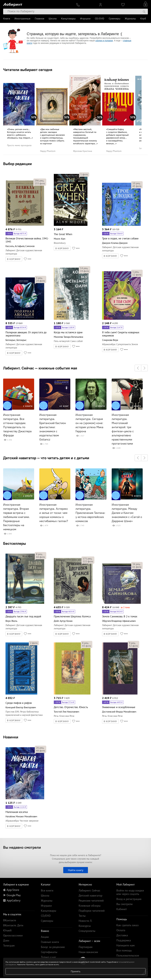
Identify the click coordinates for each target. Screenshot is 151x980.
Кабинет (122, 909)
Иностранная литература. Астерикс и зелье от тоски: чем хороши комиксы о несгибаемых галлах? (54, 513)
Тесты (82, 916)
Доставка (122, 935)
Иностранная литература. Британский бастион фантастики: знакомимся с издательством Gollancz (53, 427)
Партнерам (86, 947)
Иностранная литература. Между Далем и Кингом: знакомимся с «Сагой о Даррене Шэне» (127, 513)
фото (40, 183)
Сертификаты (49, 952)
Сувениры (115, 19)
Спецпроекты (87, 931)
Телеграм (9, 946)
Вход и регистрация (129, 899)
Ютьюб (7, 930)
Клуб (143, 19)
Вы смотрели (124, 904)
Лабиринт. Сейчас (89, 890)
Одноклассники (13, 935)
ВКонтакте (10, 920)
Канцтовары (68, 19)
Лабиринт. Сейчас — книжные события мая (40, 368)
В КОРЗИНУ (14, 259)
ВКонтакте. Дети (13, 925)
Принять (76, 971)
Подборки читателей (92, 911)
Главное (39, 19)
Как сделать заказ (127, 925)
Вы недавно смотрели (22, 847)
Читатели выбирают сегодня (28, 70)
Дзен (6, 940)
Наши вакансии (88, 952)
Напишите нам (126, 945)
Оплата (121, 930)
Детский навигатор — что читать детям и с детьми (46, 458)
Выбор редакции (17, 164)
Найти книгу (76, 870)
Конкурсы (85, 926)
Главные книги (50, 942)
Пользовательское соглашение (128, 957)
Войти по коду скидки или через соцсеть (130, 892)
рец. (39, 181)
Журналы (130, 19)
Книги (7, 19)
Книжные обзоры (90, 906)
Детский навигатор (91, 895)
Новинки (11, 737)
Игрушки (85, 19)
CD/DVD (100, 19)
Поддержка (124, 940)
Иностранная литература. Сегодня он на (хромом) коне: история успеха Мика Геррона (89, 423)
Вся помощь (124, 950)
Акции (45, 937)
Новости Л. (85, 921)
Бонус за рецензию (53, 947)
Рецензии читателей (91, 901)
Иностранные (22, 19)
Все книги (47, 890)
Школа (53, 19)
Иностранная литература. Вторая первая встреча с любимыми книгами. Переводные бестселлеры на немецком (16, 517)
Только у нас (49, 957)
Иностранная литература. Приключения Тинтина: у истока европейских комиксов (90, 513)
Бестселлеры (15, 543)
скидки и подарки (104, 41)
